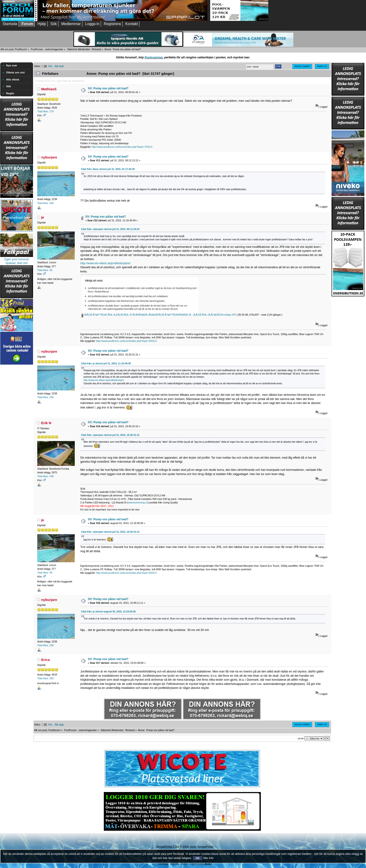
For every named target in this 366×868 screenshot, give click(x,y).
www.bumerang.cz (138, 502)
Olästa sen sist (15, 72)
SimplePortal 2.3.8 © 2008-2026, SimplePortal (185, 847)
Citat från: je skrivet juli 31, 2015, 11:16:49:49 (106, 364)
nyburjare (49, 157)
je (43, 217)
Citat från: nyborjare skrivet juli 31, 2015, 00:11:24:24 (110, 229)
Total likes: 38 (45, 270)
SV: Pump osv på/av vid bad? (108, 88)
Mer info (208, 858)
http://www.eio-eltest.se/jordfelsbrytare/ (105, 263)
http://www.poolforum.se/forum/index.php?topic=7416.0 (122, 147)
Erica (46, 660)
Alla (50, 66)
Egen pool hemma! (17, 259)
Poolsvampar (154, 57)
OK (198, 858)
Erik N (46, 423)
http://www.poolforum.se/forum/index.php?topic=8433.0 (126, 341)
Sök (9, 86)
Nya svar (12, 65)
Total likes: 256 (45, 203)
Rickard (96, 49)
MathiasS (49, 89)
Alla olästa (13, 79)
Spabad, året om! (17, 263)
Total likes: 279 (45, 111)
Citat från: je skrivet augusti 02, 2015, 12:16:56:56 (108, 612)
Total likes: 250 (45, 678)
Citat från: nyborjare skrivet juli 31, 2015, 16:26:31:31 (110, 435)
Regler (10, 93)
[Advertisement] (17, 436)
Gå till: (301, 738)
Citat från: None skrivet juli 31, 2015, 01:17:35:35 (108, 169)
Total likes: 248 (45, 476)
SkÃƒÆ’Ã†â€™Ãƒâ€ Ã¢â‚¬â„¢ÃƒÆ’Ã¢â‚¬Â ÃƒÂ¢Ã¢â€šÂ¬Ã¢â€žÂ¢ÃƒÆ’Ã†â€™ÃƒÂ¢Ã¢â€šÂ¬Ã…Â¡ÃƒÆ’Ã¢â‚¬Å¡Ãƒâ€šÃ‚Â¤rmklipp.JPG (159, 315)
